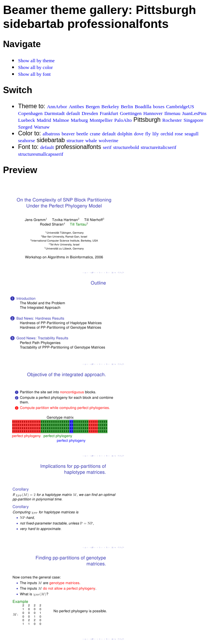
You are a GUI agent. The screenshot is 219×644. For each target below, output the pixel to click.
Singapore (194, 120)
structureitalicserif (159, 147)
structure (75, 140)
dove (139, 134)
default (73, 113)
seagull (192, 134)
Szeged (25, 127)
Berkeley (110, 107)
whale (91, 140)
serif (107, 147)
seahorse (27, 140)
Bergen (93, 107)
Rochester (172, 120)
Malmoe (61, 120)
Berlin (127, 107)
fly (148, 134)
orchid (167, 134)
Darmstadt (54, 113)
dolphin (125, 134)
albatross (51, 134)
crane (95, 134)
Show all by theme (36, 61)
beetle (82, 134)
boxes (159, 107)
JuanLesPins (194, 113)
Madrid (44, 120)
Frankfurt (109, 113)
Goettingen (131, 113)
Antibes (76, 107)
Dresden (90, 113)
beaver (68, 134)
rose (179, 134)
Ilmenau (172, 113)
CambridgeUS (180, 107)
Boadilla (143, 107)
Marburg (79, 120)
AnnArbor (57, 107)
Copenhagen (30, 113)
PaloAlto (123, 120)
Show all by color (35, 67)
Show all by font (34, 74)
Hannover (153, 113)
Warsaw (42, 127)
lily (155, 134)
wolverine (109, 140)
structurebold (126, 147)
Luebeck (27, 120)
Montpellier (101, 120)
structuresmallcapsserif (41, 154)
